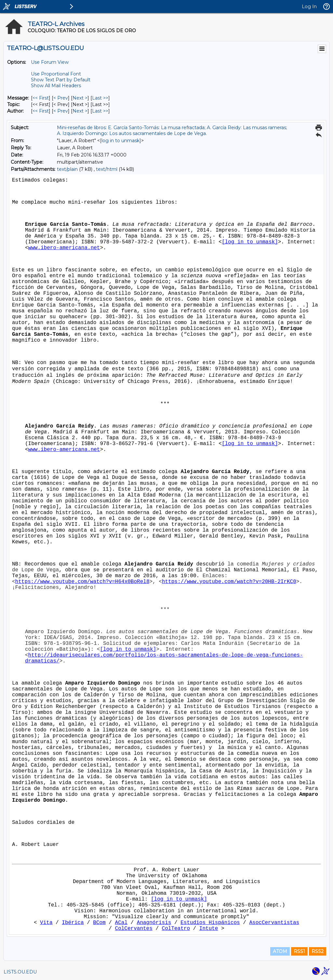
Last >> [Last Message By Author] (100, 111)
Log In (309, 7)
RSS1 (299, 951)
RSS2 (318, 951)
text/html (107, 169)
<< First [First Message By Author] (41, 111)
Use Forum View (50, 62)
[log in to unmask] (120, 141)
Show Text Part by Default (61, 80)
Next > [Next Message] (80, 98)
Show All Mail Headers (56, 86)
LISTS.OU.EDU (20, 972)
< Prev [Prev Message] (61, 98)
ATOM (280, 951)
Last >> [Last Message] (100, 98)
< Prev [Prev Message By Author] (61, 111)
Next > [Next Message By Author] (80, 111)
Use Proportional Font (56, 74)
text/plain (67, 169)
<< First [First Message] (41, 98)
